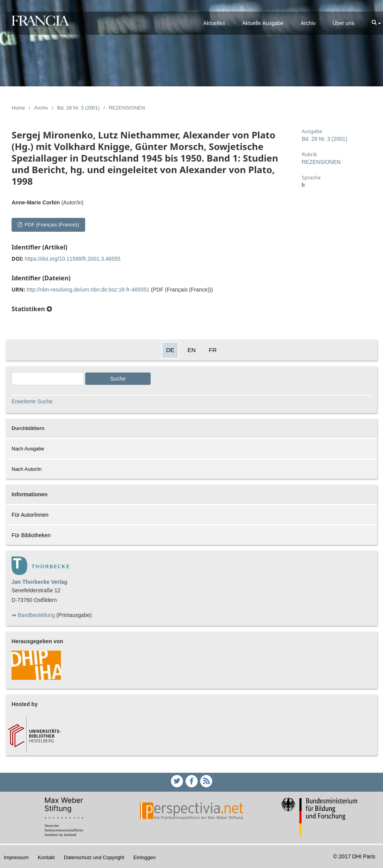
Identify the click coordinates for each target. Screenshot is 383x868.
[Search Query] (48, 379)
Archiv (308, 23)
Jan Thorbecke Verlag (39, 582)
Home (18, 108)
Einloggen (144, 857)
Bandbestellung (36, 615)
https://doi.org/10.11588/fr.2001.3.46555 (72, 259)
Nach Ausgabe (28, 449)
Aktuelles (214, 23)
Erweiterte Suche (32, 401)
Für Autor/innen (30, 515)
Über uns (344, 23)
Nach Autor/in (27, 469)
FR (213, 350)
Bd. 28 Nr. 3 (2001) (79, 108)
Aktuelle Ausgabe (263, 23)
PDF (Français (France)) (51, 225)
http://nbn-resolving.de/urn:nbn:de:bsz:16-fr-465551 (88, 290)
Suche (118, 379)
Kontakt (46, 857)
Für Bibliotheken (31, 535)
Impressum (16, 857)
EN (191, 350)
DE (170, 350)
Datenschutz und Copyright (94, 857)
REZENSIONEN (321, 162)
